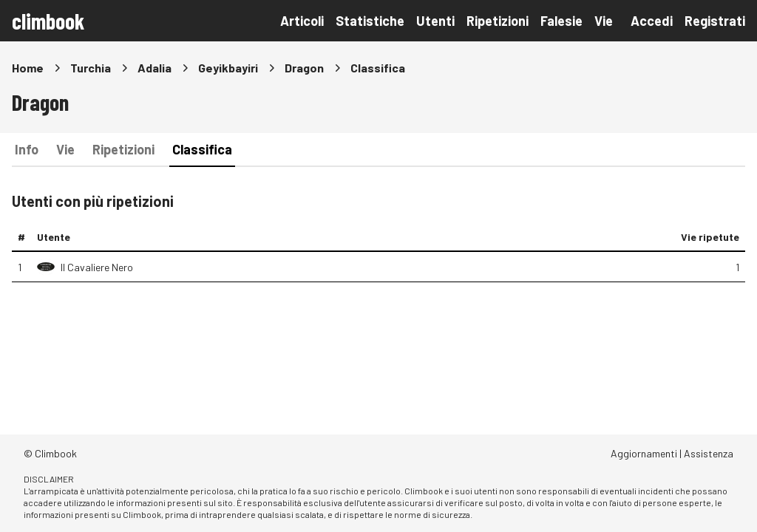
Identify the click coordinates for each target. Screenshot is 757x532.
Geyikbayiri (228, 68)
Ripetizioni (498, 21)
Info (27, 149)
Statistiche (370, 21)
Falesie (561, 21)
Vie (604, 21)
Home (28, 68)
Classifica (202, 149)
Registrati (715, 21)
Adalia (155, 68)
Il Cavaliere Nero (97, 267)
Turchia (91, 68)
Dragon (304, 68)
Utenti (435, 21)
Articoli (302, 21)
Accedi (652, 21)
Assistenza (709, 453)
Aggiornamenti (644, 453)
